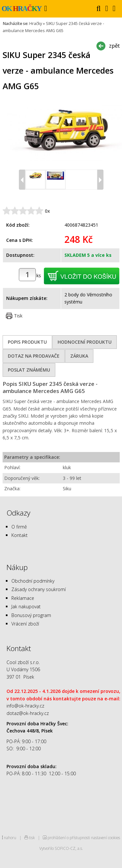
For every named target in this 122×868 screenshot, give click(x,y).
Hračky (36, 24)
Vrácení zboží (25, 624)
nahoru (10, 838)
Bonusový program (31, 615)
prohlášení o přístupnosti (69, 838)
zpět (114, 46)
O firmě (19, 527)
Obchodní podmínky (33, 581)
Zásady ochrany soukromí (39, 589)
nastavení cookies (106, 838)
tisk (32, 838)
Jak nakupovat (26, 606)
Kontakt (20, 535)
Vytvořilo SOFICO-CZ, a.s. (61, 848)
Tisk (18, 316)
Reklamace (23, 598)
